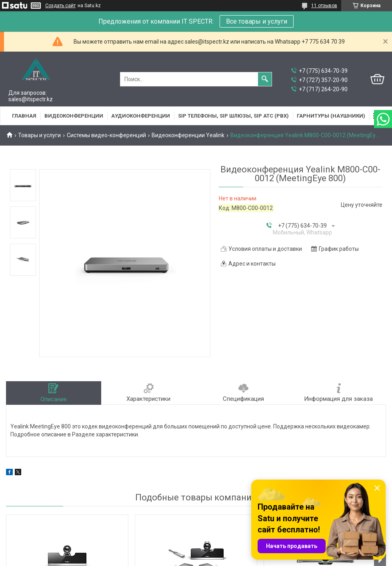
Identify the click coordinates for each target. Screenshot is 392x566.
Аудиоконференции (141, 116)
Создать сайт (60, 6)
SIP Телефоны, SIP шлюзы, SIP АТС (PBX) (233, 116)
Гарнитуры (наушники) (331, 116)
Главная (24, 116)
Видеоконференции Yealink (188, 135)
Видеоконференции (74, 116)
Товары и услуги (39, 135)
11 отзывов (324, 6)
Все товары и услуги (257, 21)
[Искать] (265, 79)
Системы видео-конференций (106, 135)
